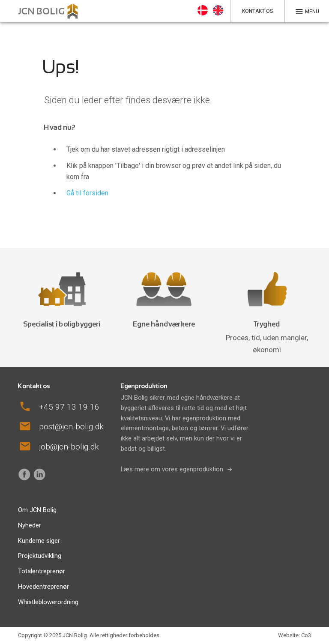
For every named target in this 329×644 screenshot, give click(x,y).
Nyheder (30, 525)
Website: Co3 (295, 635)
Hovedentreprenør (43, 587)
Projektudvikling (40, 556)
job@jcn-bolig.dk (69, 447)
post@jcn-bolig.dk (71, 427)
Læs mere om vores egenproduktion (172, 469)
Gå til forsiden (87, 193)
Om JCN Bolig (37, 510)
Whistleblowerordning (48, 602)
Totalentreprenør (42, 571)
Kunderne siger (39, 541)
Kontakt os (257, 11)
